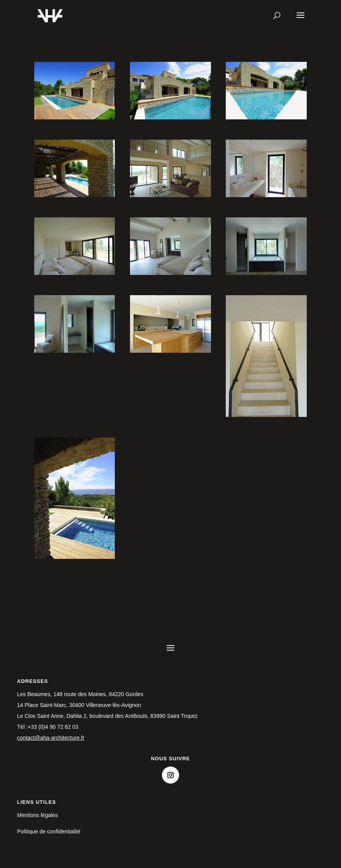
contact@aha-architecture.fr (51, 738)
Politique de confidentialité (49, 831)
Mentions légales (38, 815)
